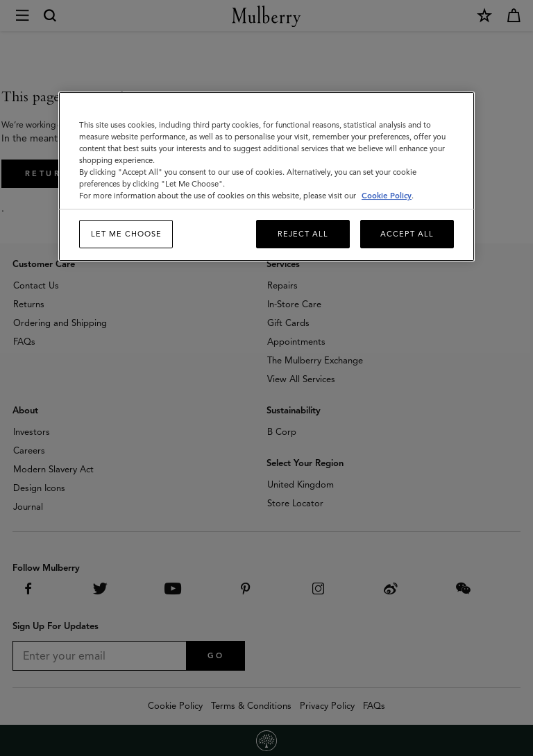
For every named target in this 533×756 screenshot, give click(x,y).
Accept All (407, 234)
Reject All (303, 234)
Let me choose (126, 234)
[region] (266, 177)
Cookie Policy (387, 196)
